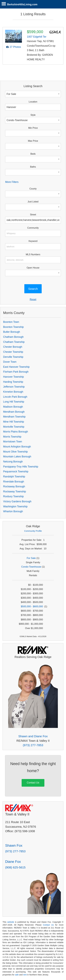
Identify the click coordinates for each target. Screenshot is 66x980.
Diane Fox (13, 862)
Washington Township (15, 506)
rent (25, 975)
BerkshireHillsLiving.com (22, 4)
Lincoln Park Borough (15, 397)
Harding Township (13, 382)
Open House (33, 268)
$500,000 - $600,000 (32, 606)
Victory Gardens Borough (17, 501)
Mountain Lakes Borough (17, 457)
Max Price (33, 141)
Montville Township (14, 427)
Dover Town (10, 362)
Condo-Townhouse (31, 567)
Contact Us (33, 783)
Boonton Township (13, 327)
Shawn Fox (14, 845)
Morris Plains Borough (16, 432)
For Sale (31, 558)
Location (33, 102)
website (11, 922)
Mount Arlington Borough (17, 447)
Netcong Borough (13, 462)
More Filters (12, 182)
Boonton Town (11, 322)
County (33, 189)
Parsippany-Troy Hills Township (21, 467)
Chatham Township (14, 342)
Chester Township (13, 352)
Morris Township (12, 437)
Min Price (33, 128)
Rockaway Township (15, 492)
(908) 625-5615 (15, 867)
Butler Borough (12, 332)
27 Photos (15, 47)
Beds (33, 154)
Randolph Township (14, 477)
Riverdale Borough (14, 482)
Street (33, 215)
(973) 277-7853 (33, 745)
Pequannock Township (16, 471)
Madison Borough (13, 407)
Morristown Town (13, 442)
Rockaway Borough (14, 486)
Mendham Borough (14, 412)
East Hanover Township (16, 367)
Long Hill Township (14, 402)
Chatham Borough (13, 337)
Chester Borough (13, 347)
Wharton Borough (13, 511)
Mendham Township (14, 417)
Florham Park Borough (16, 372)
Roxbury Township (13, 496)
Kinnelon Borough (13, 392)
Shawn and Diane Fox (33, 736)
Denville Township (13, 357)
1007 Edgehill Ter (37, 37)
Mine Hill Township (14, 422)
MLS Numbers (33, 254)
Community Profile (33, 531)
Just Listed (33, 202)
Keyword (33, 241)
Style (33, 115)
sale (17, 975)
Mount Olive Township (15, 452)
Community (33, 228)
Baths (33, 167)
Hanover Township (13, 377)
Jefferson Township (14, 387)
